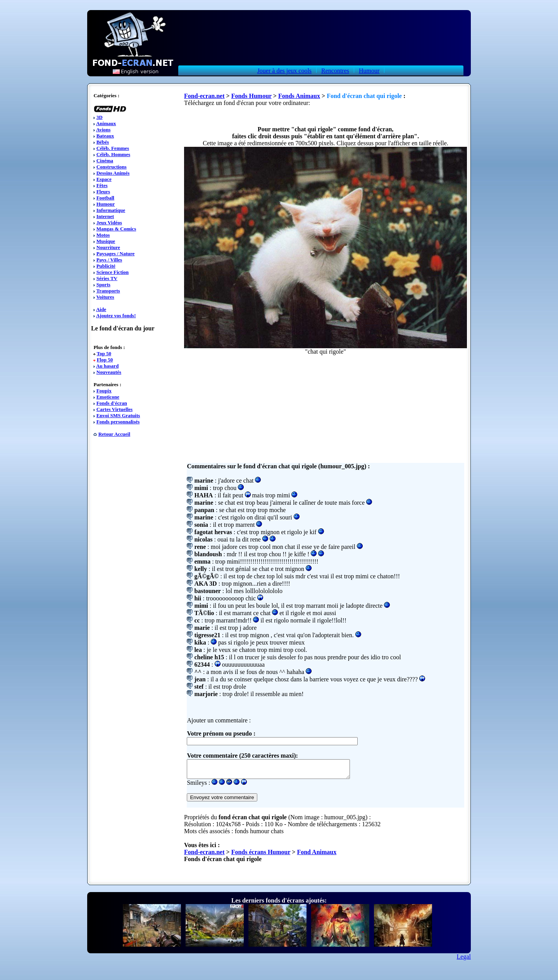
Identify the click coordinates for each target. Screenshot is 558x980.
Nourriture (108, 247)
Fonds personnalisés (118, 422)
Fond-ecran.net (204, 96)
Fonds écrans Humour (261, 855)
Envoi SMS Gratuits (118, 415)
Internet (105, 216)
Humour (369, 71)
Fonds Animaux (299, 96)
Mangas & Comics (116, 229)
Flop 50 (105, 360)
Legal (464, 960)
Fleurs (103, 192)
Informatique (111, 210)
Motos (103, 235)
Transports (108, 291)
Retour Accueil (114, 434)
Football (105, 198)
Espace (104, 179)
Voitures (105, 297)
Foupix (104, 391)
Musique (106, 241)
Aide (101, 309)
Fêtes (102, 185)
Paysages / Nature (116, 254)
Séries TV (107, 278)
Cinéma (105, 161)
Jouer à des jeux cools (284, 71)
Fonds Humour (251, 96)
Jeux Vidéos (109, 223)
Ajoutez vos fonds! (116, 315)
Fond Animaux (317, 855)
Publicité (106, 266)
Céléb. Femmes (113, 148)
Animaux (106, 123)
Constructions (112, 167)
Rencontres (335, 71)
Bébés (103, 142)
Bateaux (105, 136)
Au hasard (107, 366)
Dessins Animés (113, 173)
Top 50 (104, 353)
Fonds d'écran (112, 403)
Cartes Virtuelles (115, 409)
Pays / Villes (109, 260)
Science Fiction (113, 272)
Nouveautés (109, 372)
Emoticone (108, 397)
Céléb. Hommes (113, 154)
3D (100, 117)
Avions (103, 130)
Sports (103, 285)
